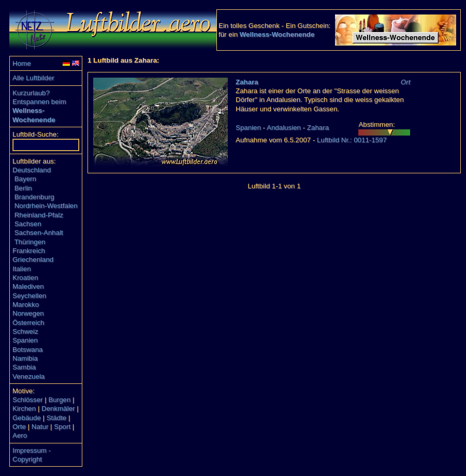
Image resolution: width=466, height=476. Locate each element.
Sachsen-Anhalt (39, 233)
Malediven (28, 286)
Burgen (59, 400)
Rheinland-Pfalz (39, 215)
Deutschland (32, 170)
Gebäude (27, 418)
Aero (20, 435)
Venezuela (28, 376)
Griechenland (33, 259)
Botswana (28, 349)
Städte (57, 418)
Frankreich (29, 251)
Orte (19, 427)
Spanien (25, 340)
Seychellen (29, 296)
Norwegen (28, 313)
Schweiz (25, 331)
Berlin (23, 188)
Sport (62, 427)
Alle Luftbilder (33, 78)
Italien (22, 269)
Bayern (25, 179)
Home (22, 63)
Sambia (24, 367)
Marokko (26, 304)
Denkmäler (58, 408)
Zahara (247, 82)
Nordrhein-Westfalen (46, 206)
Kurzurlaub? (31, 93)
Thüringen (30, 242)
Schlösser (28, 400)
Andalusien (284, 128)
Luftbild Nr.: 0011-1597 (352, 140)
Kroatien (25, 278)
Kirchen (24, 408)
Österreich (28, 323)
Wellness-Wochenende (277, 34)
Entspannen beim (39, 102)
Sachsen (28, 224)
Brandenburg (34, 197)
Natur (40, 427)
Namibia (25, 358)
